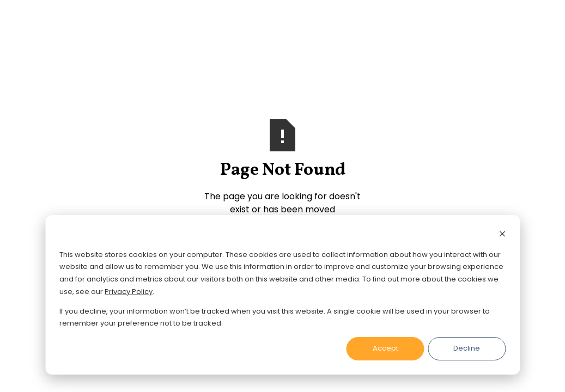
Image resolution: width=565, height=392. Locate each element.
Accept (385, 348)
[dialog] (282, 295)
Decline (467, 348)
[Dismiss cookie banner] (502, 235)
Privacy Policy (129, 292)
